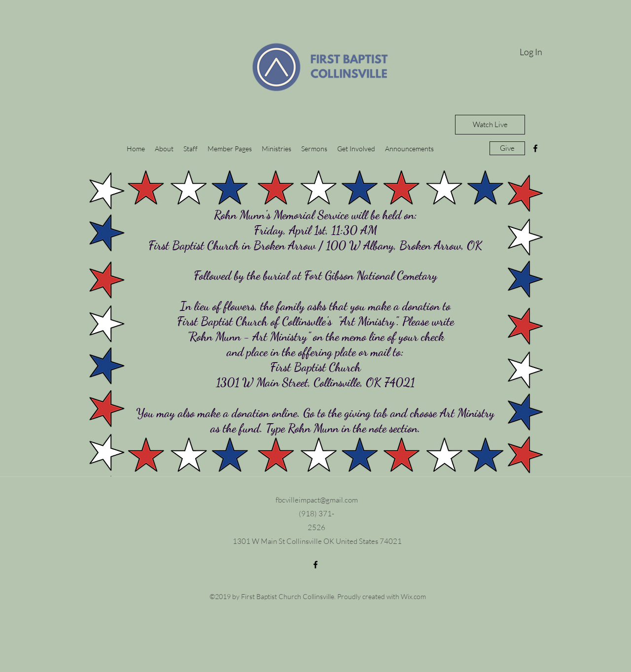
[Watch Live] (490, 125)
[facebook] (535, 148)
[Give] (507, 148)
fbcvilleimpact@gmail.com (317, 500)
